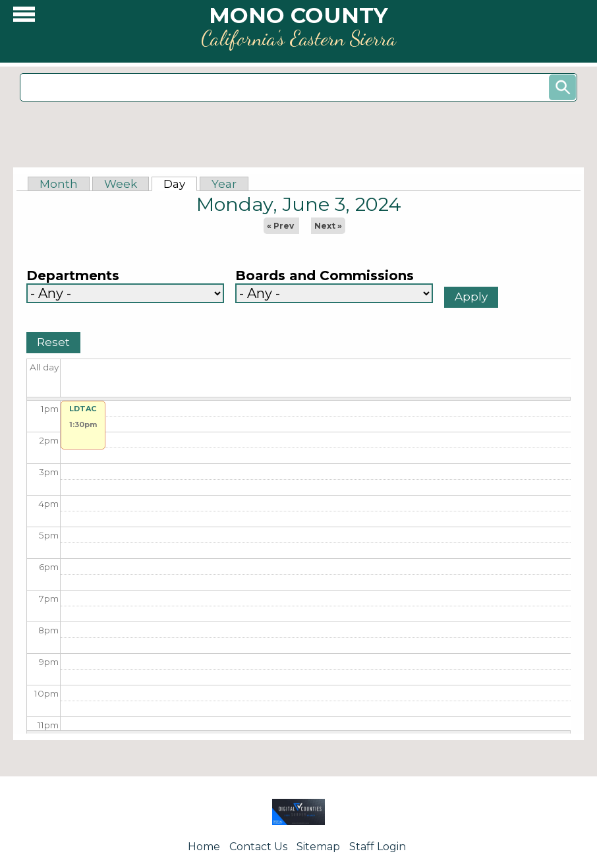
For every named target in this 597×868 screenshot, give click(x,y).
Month (59, 184)
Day (180, 184)
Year (224, 184)
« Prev (280, 226)
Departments (73, 276)
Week (121, 184)
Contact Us (258, 847)
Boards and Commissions (325, 276)
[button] (24, 17)
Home (204, 847)
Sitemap (318, 847)
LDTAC (83, 409)
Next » (328, 226)
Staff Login (378, 847)
